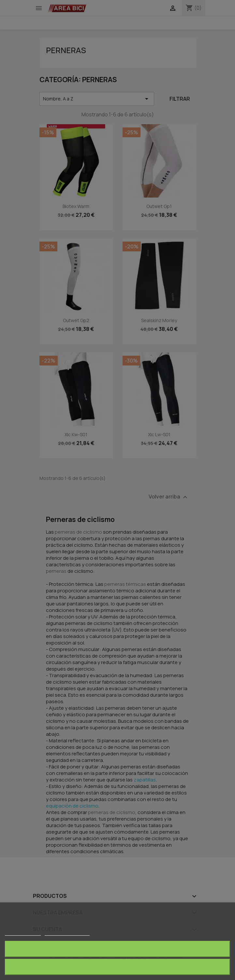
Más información (23, 933)
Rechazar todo (117, 949)
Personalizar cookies (67, 933)
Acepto (118, 967)
